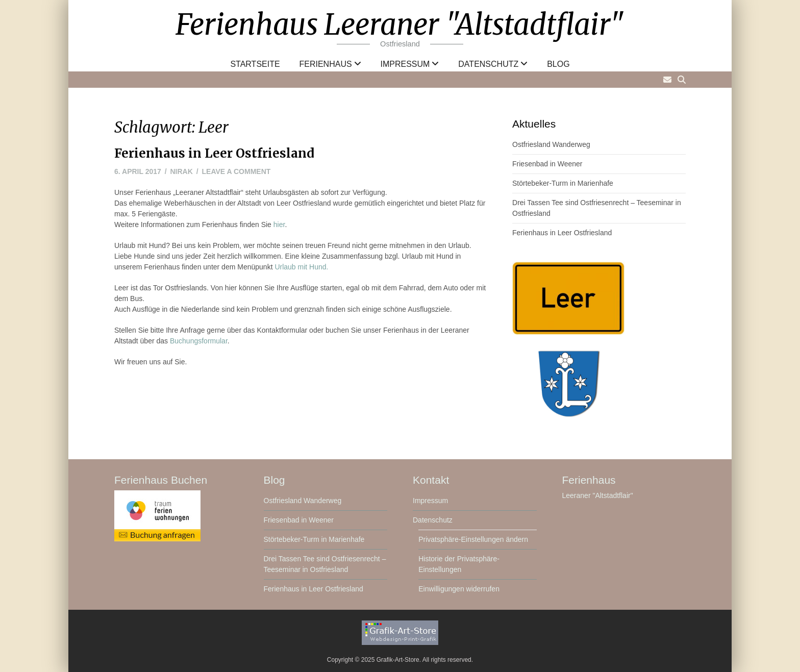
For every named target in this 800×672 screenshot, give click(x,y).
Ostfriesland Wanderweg (551, 144)
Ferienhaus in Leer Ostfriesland (214, 153)
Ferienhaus (326, 64)
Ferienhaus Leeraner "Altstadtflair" (400, 24)
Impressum (405, 64)
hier (279, 225)
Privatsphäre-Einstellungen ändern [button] (473, 539)
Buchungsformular (199, 341)
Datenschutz (488, 64)
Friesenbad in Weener (547, 164)
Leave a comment (236, 171)
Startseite (255, 64)
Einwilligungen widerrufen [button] (459, 589)
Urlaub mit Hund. (301, 267)
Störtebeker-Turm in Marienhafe (563, 183)
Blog (558, 64)
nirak (182, 171)
